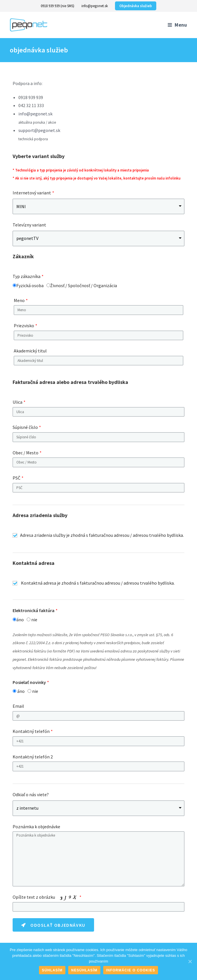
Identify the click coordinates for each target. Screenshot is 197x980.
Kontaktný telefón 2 (33, 757)
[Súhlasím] (190, 961)
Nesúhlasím (84, 970)
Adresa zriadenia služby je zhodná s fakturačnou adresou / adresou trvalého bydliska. (102, 535)
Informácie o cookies (131, 970)
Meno (19, 300)
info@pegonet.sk (95, 6)
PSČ (16, 478)
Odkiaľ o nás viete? (31, 794)
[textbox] (98, 412)
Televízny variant (29, 225)
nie (34, 620)
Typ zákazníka (27, 276)
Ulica (17, 402)
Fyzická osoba (30, 285)
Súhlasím (52, 970)
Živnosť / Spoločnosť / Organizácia (84, 285)
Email (18, 706)
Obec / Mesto (26, 453)
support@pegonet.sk (39, 130)
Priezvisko (24, 326)
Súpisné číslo (25, 427)
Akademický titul (30, 351)
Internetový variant (32, 193)
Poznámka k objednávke (36, 827)
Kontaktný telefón (31, 731)
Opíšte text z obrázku (45, 898)
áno (20, 620)
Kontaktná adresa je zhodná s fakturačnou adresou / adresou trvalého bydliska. (98, 583)
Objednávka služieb (136, 6)
